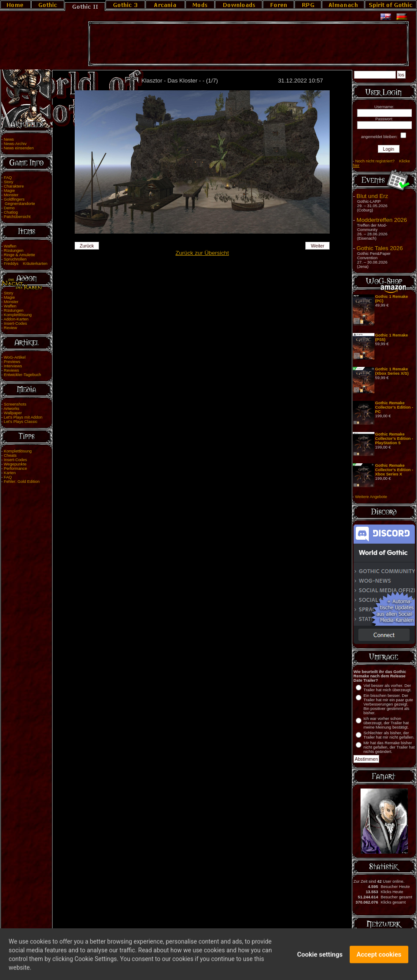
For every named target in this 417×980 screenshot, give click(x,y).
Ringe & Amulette (20, 255)
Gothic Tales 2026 (380, 248)
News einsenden (19, 148)
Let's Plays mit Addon (23, 417)
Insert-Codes (15, 323)
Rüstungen (14, 251)
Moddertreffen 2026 (382, 220)
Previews (12, 362)
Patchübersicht (17, 217)
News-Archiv (15, 144)
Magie (9, 191)
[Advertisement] (248, 44)
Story (9, 182)
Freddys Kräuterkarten (26, 264)
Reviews (12, 370)
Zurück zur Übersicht (202, 253)
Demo (9, 208)
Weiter (318, 246)
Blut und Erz (372, 196)
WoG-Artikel (15, 357)
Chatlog (11, 212)
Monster (11, 195)
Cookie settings (320, 959)
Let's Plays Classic (21, 422)
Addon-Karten (16, 319)
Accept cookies (379, 959)
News (9, 139)
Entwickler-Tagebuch (23, 375)
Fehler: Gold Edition (22, 482)
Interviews (13, 366)
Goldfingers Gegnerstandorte (18, 201)
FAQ (8, 178)
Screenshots (15, 404)
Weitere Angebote (371, 497)
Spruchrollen (15, 259)
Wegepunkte (15, 464)
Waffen (10, 246)
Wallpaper (13, 413)
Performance (15, 469)
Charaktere (14, 186)
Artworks (11, 409)
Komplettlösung (18, 315)
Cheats (10, 455)
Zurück (87, 246)
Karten (10, 473)
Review (11, 328)
